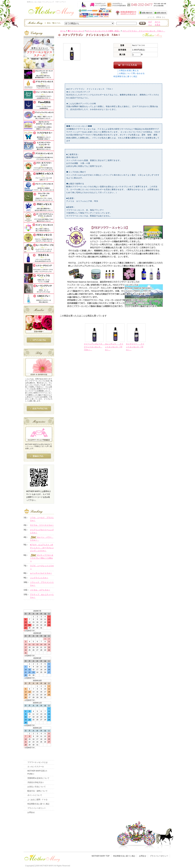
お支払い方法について (37, 787)
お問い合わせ (160, 13)
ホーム (63, 31)
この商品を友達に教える (128, 71)
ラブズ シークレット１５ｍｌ (42, 567)
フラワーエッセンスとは (37, 762)
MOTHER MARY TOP (101, 856)
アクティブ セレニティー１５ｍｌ (42, 596)
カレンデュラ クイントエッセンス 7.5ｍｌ (114, 347)
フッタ (42, 858)
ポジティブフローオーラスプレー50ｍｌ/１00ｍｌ (42, 558)
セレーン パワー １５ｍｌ (42, 539)
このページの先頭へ (142, 374)
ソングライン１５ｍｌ (39, 578)
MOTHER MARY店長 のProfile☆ (37, 772)
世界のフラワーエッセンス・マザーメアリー (51, 12)
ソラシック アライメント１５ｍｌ (42, 584)
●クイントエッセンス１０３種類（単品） (103, 31)
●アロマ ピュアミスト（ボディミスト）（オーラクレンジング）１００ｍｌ (42, 548)
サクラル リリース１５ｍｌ (42, 525)
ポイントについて (35, 795)
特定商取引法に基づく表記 (125, 76)
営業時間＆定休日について (38, 778)
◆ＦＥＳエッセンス (76, 31)
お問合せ (31, 812)
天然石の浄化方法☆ (36, 782)
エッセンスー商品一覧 (44, 23)
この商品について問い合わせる (131, 73)
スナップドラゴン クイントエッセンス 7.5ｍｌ (144, 31)
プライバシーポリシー (37, 808)
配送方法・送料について (37, 791)
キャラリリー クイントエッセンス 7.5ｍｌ (135, 347)
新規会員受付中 (108, 13)
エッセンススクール (36, 767)
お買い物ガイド (146, 13)
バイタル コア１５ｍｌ (40, 590)
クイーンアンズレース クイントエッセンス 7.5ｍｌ (95, 347)
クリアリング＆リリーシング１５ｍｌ (42, 531)
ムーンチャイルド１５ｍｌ (41, 573)
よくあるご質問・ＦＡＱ (37, 800)
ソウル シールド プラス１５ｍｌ (42, 519)
